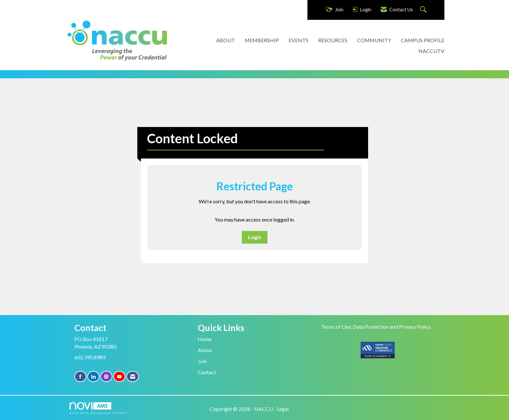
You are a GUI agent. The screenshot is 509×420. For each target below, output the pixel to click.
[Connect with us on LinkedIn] (93, 377)
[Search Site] (424, 10)
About (205, 350)
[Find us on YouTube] (119, 377)
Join (202, 361)
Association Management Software (98, 408)
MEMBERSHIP (262, 40)
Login (255, 237)
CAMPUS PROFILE (423, 40)
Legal (283, 409)
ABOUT (226, 40)
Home (205, 339)
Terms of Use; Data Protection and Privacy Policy (376, 327)
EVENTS (298, 40)
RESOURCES (333, 40)
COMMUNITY (374, 40)
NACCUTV (431, 51)
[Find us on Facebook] (80, 377)
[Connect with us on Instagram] (106, 377)
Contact (207, 372)
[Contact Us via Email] (133, 377)
